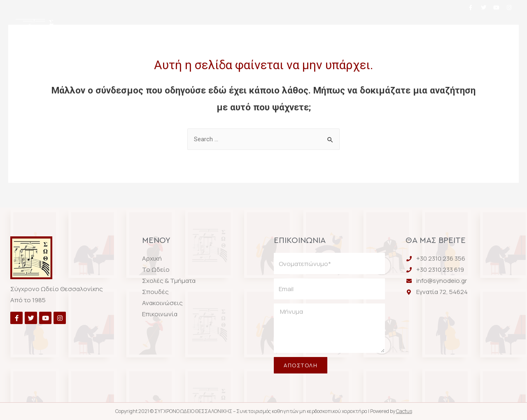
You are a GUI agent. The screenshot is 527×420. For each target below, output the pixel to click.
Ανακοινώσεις (380, 30)
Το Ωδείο (173, 30)
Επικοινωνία (262, 52)
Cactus (404, 411)
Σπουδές (316, 30)
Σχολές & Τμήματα (245, 30)
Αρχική (121, 30)
